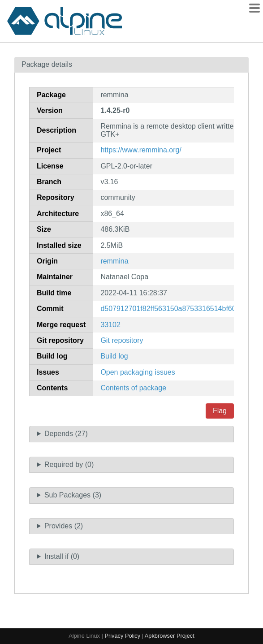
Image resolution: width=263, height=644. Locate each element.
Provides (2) (64, 526)
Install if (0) (62, 556)
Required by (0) (69, 465)
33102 (110, 325)
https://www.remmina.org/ (141, 150)
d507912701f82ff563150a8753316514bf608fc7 (175, 309)
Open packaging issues (138, 372)
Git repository (122, 340)
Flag (220, 411)
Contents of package (133, 388)
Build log (114, 356)
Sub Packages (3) (73, 495)
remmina (114, 261)
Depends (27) (66, 434)
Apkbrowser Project (170, 636)
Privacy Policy (122, 636)
